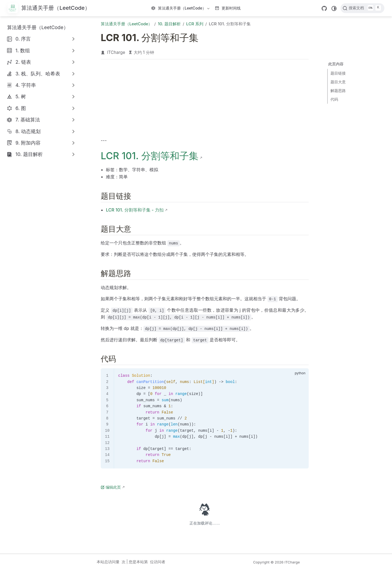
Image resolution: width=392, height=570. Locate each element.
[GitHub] (324, 8)
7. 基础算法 (28, 120)
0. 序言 (23, 39)
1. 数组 (23, 50)
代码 (334, 99)
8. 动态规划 (28, 131)
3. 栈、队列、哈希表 (38, 74)
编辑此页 (111, 487)
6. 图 (21, 108)
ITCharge (116, 52)
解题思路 (338, 91)
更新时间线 (228, 8)
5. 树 (21, 96)
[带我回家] (49, 8)
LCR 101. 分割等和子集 (150, 156)
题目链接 (338, 73)
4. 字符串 (26, 85)
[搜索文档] (362, 8)
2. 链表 (23, 62)
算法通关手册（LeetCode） (181, 9)
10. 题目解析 (29, 154)
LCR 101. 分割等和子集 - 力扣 (135, 210)
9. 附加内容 (28, 143)
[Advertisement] (205, 100)
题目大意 (338, 82)
